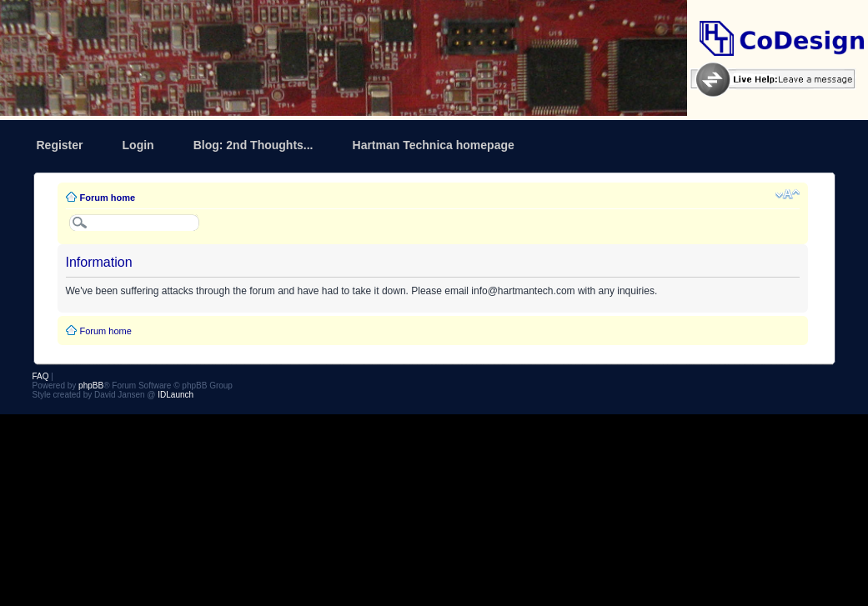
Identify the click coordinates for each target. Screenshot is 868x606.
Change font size (788, 194)
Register (60, 145)
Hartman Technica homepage (434, 145)
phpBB (91, 386)
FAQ (41, 376)
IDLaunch (176, 395)
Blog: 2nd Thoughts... (253, 145)
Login (138, 145)
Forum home (108, 198)
